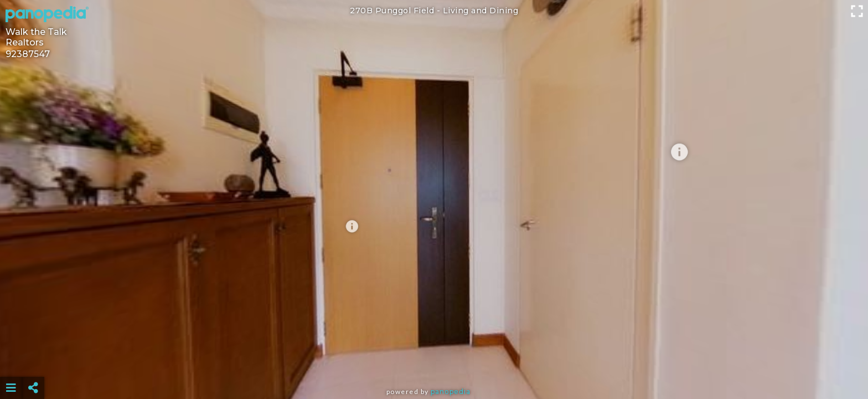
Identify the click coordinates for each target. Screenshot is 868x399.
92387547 (28, 54)
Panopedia (451, 392)
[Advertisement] (434, 360)
